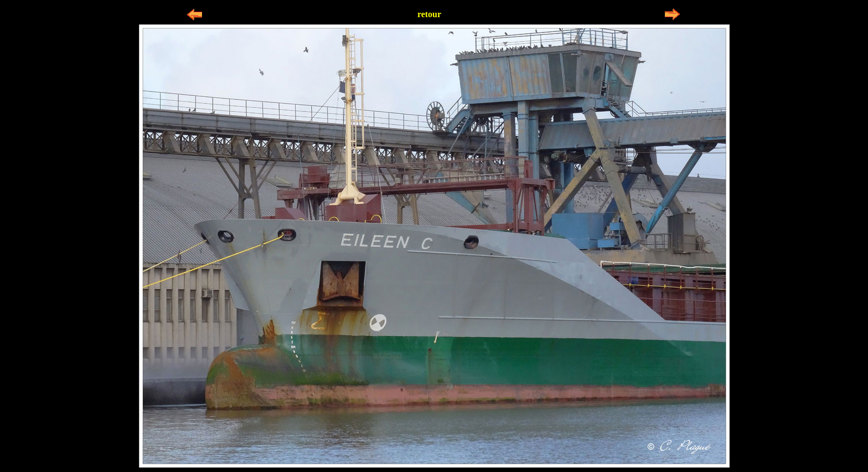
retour (429, 14)
